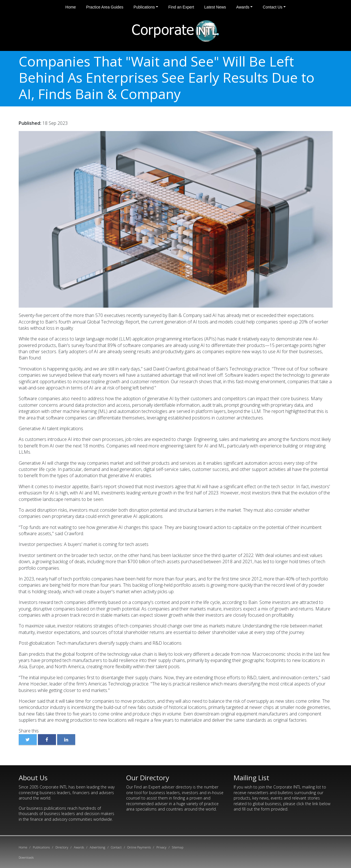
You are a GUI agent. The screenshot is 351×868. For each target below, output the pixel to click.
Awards (243, 7)
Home (71, 7)
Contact (116, 847)
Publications (144, 7)
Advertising (97, 847)
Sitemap (178, 847)
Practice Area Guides (105, 7)
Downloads (26, 857)
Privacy (161, 847)
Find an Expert (181, 7)
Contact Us (273, 7)
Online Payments (139, 847)
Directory (62, 847)
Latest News (215, 7)
